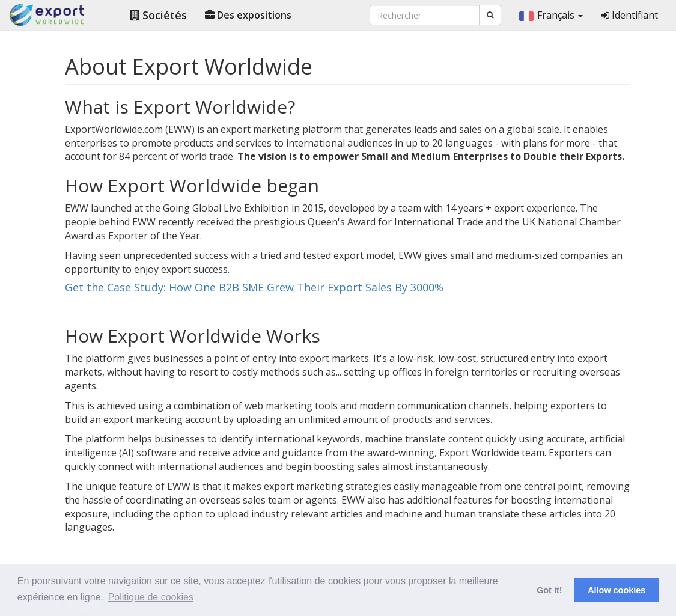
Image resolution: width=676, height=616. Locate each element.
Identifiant (629, 15)
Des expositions (248, 15)
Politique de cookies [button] (151, 597)
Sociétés (159, 15)
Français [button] (551, 15)
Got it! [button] (549, 590)
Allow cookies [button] (617, 590)
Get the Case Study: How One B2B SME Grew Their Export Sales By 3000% (254, 287)
